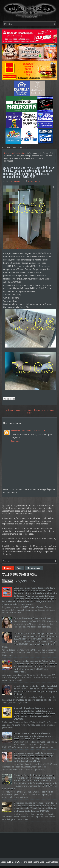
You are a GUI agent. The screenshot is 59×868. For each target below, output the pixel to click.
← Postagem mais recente (14, 410)
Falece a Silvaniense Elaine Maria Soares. (33, 618)
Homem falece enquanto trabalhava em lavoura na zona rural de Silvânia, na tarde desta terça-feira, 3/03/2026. (33, 736)
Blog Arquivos (34, 568)
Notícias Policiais (18, 153)
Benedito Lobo (38, 862)
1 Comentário (34, 181)
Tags (19, 568)
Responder (15, 441)
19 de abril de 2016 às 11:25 (33, 431)
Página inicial (30, 411)
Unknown (15, 431)
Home (7, 153)
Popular (8, 568)
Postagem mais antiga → (45, 410)
